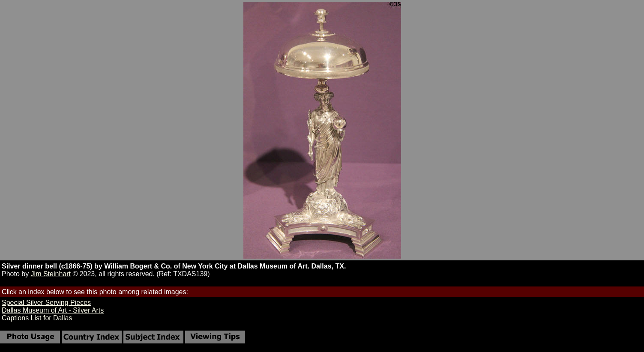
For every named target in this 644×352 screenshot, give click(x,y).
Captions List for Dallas (37, 318)
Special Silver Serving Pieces (46, 303)
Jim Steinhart (51, 274)
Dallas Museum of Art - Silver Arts (53, 310)
